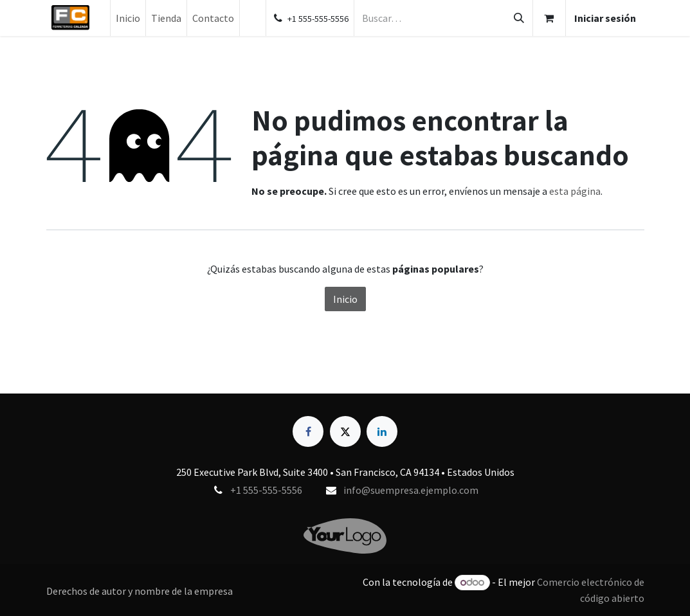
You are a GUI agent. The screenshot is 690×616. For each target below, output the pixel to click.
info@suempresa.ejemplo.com (411, 490)
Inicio (345, 299)
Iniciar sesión (605, 18)
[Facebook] (308, 431)
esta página (575, 191)
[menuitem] (128, 18)
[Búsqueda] (519, 18)
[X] (345, 431)
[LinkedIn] (382, 431)
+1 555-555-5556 (266, 490)
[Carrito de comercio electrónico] (549, 18)
